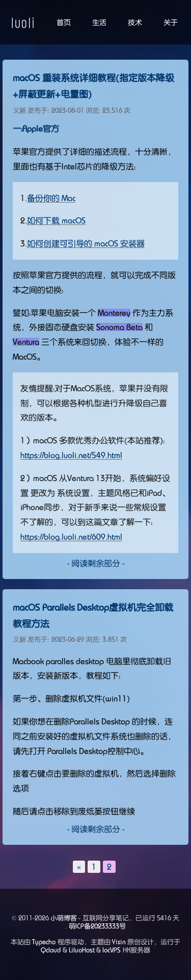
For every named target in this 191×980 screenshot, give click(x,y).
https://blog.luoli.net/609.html (71, 537)
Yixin (119, 942)
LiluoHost (82, 950)
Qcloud (51, 950)
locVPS (112, 950)
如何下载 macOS (56, 220)
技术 (135, 22)
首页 (64, 22)
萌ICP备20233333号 (97, 926)
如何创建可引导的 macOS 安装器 (86, 243)
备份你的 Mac (51, 198)
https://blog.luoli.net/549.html (71, 455)
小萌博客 (64, 918)
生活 (99, 22)
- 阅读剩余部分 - (96, 563)
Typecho (44, 942)
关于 (171, 22)
